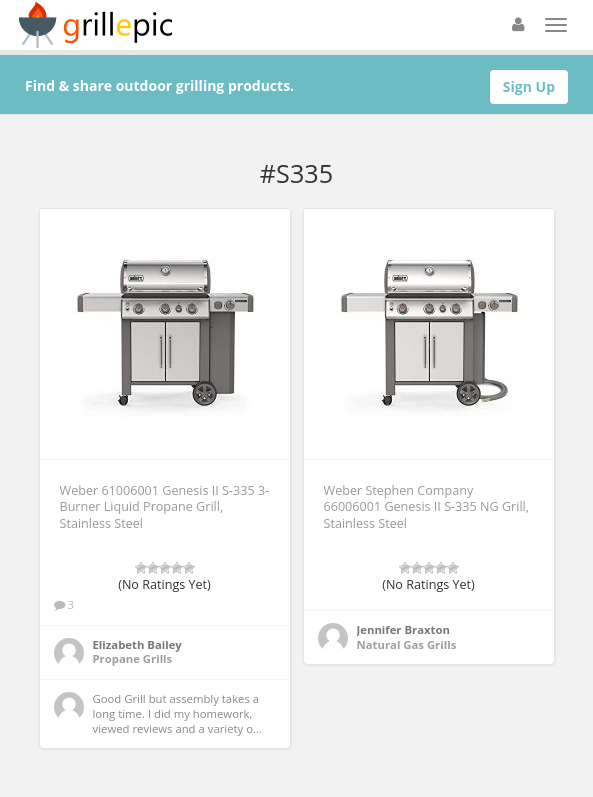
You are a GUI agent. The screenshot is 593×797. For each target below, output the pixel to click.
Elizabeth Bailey (137, 644)
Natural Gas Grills (407, 644)
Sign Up (529, 86)
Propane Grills (133, 658)
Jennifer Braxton (403, 629)
